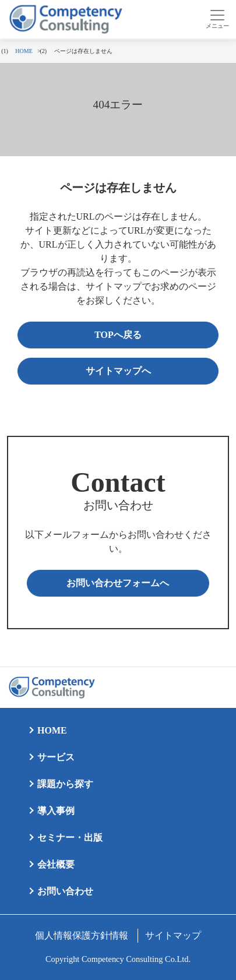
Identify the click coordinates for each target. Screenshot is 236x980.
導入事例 (56, 811)
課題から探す (65, 784)
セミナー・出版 (70, 838)
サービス (56, 757)
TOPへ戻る (118, 335)
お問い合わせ (65, 891)
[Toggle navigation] (217, 19)
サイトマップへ (118, 371)
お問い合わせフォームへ (118, 583)
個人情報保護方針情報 (82, 935)
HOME (52, 730)
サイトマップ (173, 935)
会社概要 (56, 864)
